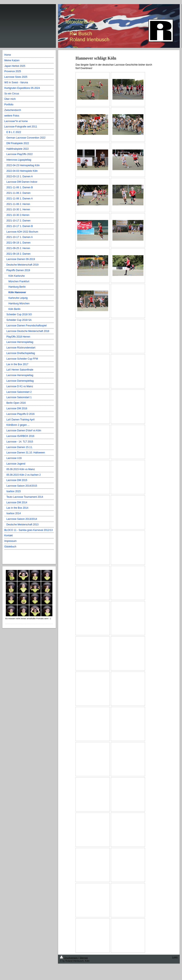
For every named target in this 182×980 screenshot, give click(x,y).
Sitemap (84, 958)
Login (175, 957)
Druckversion (69, 958)
